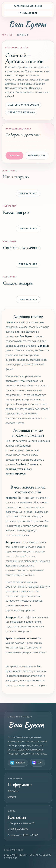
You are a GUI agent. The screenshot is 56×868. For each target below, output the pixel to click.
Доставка (13, 791)
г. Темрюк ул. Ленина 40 (28, 6)
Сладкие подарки (18, 283)
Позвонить (14, 156)
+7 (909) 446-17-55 (28, 13)
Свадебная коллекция (22, 247)
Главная (7, 35)
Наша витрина (16, 177)
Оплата (12, 797)
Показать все (28, 193)
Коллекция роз (16, 212)
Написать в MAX (37, 156)
